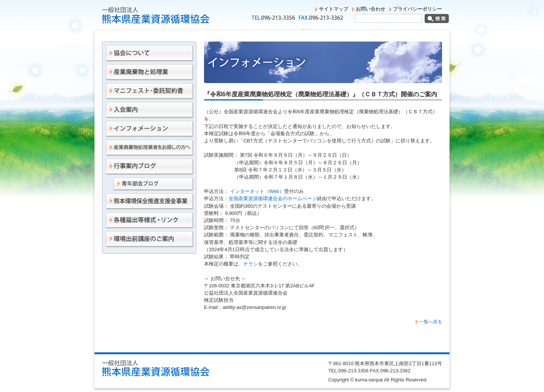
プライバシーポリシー (417, 9)
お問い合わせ (371, 9)
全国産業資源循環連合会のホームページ (273, 198)
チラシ (251, 264)
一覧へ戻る (431, 322)
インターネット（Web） (256, 191)
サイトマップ (334, 9)
